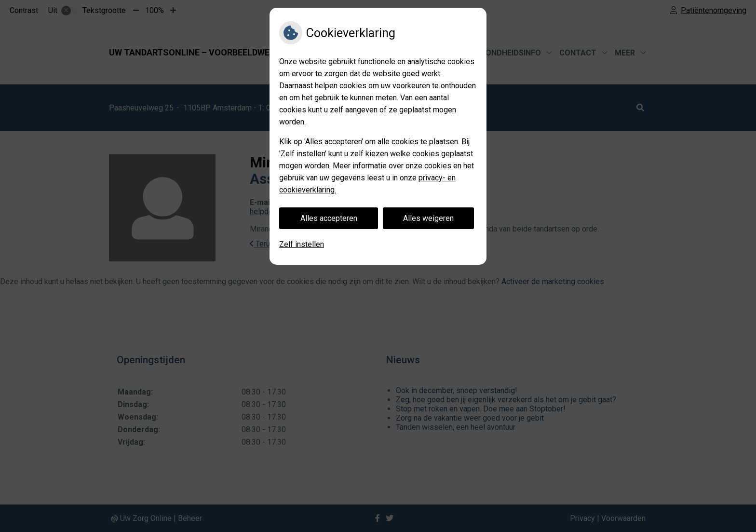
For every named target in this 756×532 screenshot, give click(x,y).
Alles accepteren (329, 218)
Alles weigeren (428, 218)
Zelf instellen (302, 244)
